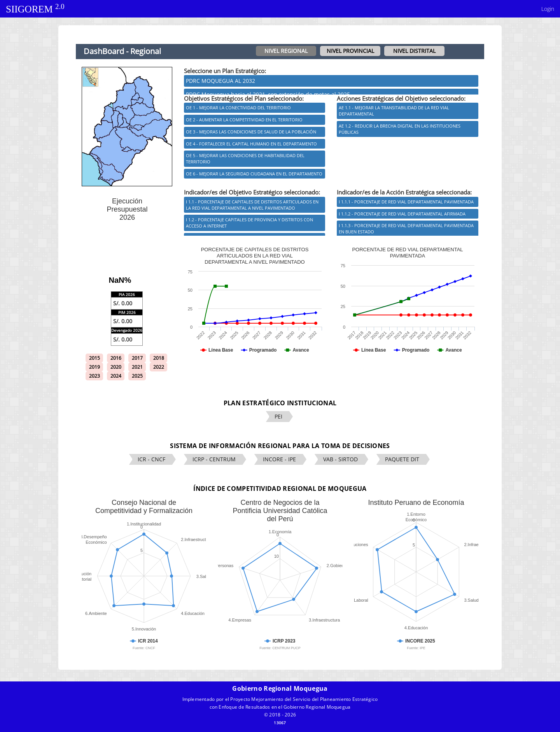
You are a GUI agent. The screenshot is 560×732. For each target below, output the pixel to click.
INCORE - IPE (279, 459)
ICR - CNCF (151, 459)
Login (548, 9)
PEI (278, 416)
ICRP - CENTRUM (214, 459)
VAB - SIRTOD (340, 459)
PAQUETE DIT (402, 459)
